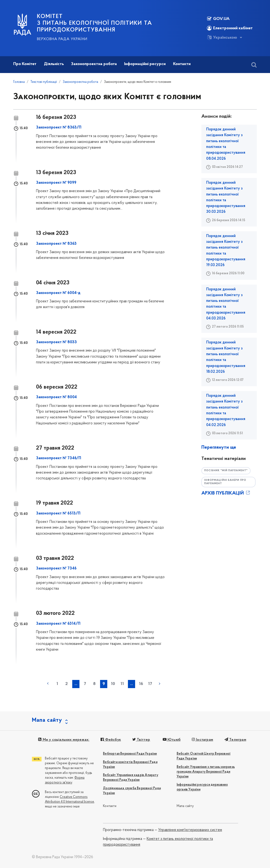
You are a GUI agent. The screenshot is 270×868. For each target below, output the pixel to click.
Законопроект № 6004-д (58, 293)
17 (150, 684)
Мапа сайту (185, 806)
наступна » (160, 684)
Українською (222, 37)
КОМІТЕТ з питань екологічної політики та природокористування (95, 23)
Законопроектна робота (80, 82)
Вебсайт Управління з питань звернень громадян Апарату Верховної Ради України (206, 772)
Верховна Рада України (62, 39)
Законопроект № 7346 (56, 568)
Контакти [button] (182, 64)
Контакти (110, 806)
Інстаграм (200, 740)
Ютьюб (169, 740)
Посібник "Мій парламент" (227, 471)
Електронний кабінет (230, 28)
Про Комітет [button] (25, 64)
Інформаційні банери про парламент (227, 482)
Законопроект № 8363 (56, 244)
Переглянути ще (219, 447)
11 (122, 684)
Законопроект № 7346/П (59, 458)
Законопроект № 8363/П (59, 128)
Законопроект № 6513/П (58, 513)
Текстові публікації (44, 82)
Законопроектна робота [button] (94, 64)
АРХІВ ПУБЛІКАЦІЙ (226, 494)
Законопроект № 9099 (56, 183)
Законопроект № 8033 (56, 342)
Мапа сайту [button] (47, 720)
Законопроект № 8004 (56, 397)
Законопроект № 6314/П (58, 624)
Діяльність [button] (54, 64)
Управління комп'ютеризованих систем (190, 830)
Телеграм (232, 740)
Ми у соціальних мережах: (63, 740)
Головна (19, 82)
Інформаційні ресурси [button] (145, 64)
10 (113, 684)
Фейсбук (110, 740)
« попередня (48, 684)
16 (141, 684)
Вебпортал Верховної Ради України (130, 754)
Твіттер (139, 740)
